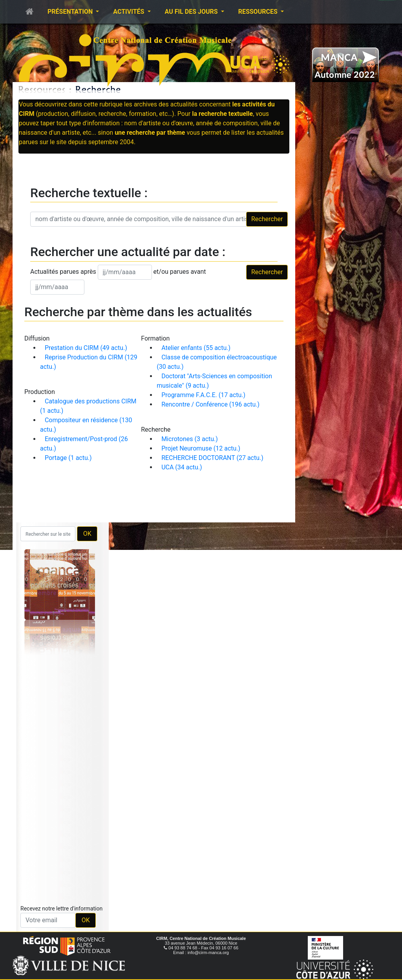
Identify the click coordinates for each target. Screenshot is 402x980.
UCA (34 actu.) (182, 467)
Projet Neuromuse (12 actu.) (201, 448)
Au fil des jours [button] (192, 12)
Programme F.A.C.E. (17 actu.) (203, 395)
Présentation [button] (71, 12)
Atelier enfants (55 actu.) (196, 348)
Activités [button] (129, 12)
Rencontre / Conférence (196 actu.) (210, 404)
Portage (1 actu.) (68, 458)
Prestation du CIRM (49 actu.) (86, 348)
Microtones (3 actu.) (190, 439)
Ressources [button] (259, 12)
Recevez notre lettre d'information (61, 909)
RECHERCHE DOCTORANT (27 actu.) (212, 458)
